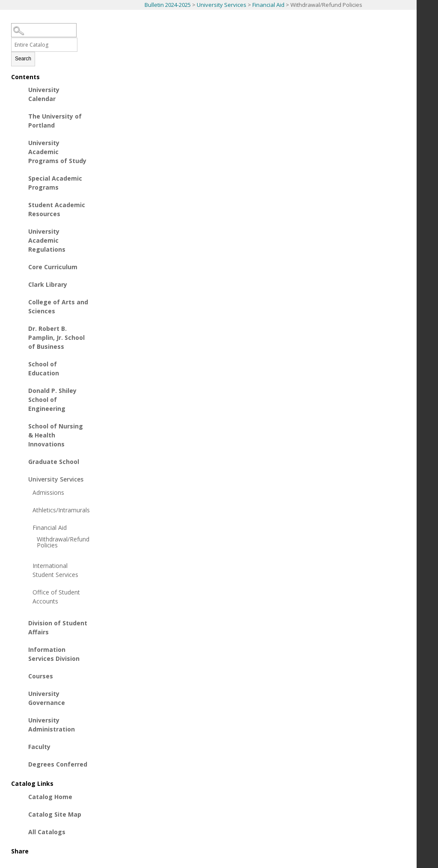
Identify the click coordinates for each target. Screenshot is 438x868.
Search (23, 59)
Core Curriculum (53, 267)
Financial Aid (268, 5)
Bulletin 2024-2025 (168, 5)
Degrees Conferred (58, 764)
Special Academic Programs (55, 183)
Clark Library (48, 284)
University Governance (47, 698)
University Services (222, 5)
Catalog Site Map (55, 814)
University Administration (52, 725)
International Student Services (55, 570)
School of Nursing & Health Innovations (56, 435)
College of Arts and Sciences (58, 306)
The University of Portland (55, 121)
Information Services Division (54, 654)
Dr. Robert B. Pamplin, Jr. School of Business (56, 337)
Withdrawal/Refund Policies (58, 542)
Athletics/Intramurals (58, 510)
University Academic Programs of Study (57, 152)
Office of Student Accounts (56, 597)
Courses (41, 676)
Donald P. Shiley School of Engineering (52, 400)
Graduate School (54, 462)
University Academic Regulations (47, 240)
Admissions (48, 492)
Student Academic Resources (57, 209)
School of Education (44, 369)
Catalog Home (50, 797)
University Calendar (44, 94)
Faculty (39, 747)
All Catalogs (47, 832)
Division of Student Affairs (58, 627)
